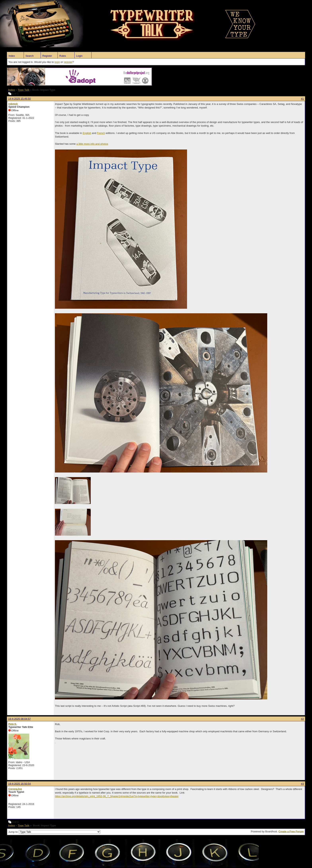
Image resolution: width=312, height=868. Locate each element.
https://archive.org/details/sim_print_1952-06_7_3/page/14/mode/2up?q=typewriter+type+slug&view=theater (117, 796)
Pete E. (13, 724)
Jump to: (54, 832)
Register (47, 56)
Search (30, 56)
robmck (13, 104)
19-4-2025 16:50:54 (19, 784)
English (87, 133)
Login (79, 56)
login (57, 62)
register (68, 62)
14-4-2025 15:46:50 (19, 99)
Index (12, 56)
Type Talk (23, 90)
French (101, 133)
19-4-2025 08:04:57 (19, 719)
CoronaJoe (15, 789)
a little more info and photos (92, 144)
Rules (63, 56)
